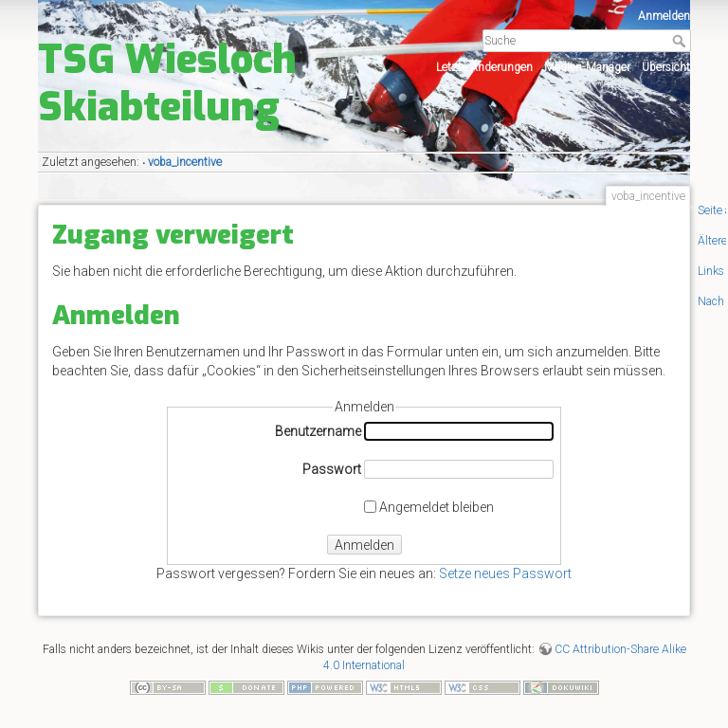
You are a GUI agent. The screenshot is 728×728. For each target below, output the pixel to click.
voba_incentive (185, 162)
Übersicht (666, 67)
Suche (681, 41)
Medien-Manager (587, 67)
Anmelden (664, 16)
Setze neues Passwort (505, 573)
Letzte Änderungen (484, 67)
